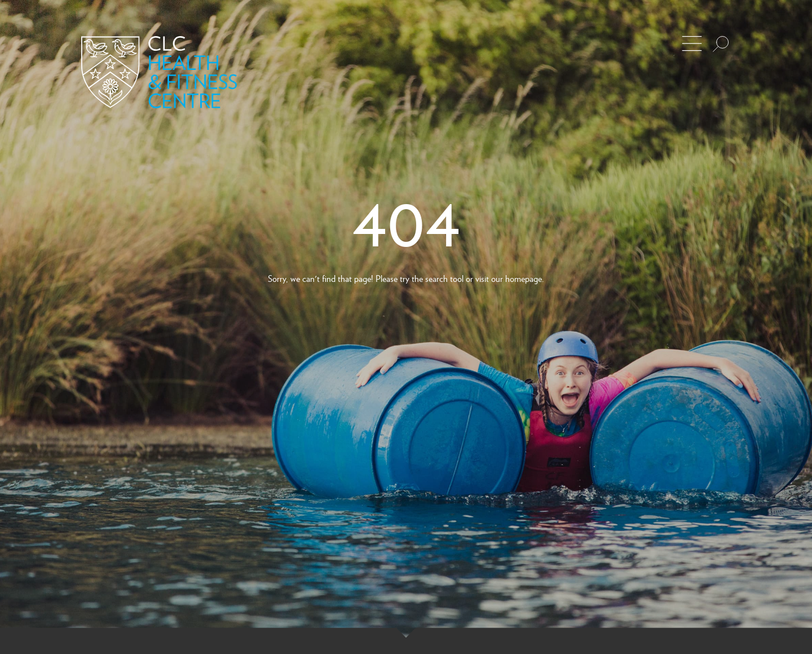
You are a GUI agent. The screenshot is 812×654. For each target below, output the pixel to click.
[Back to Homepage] (159, 72)
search (436, 278)
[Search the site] (721, 44)
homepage (524, 278)
